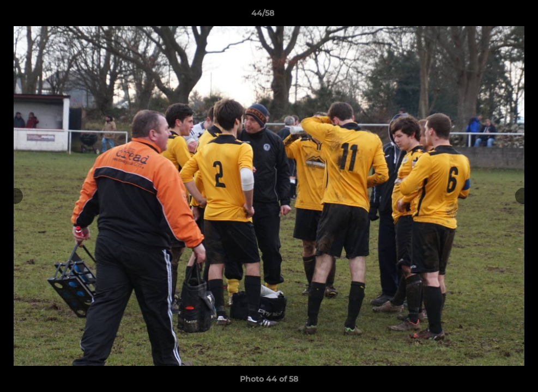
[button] (492, 16)
